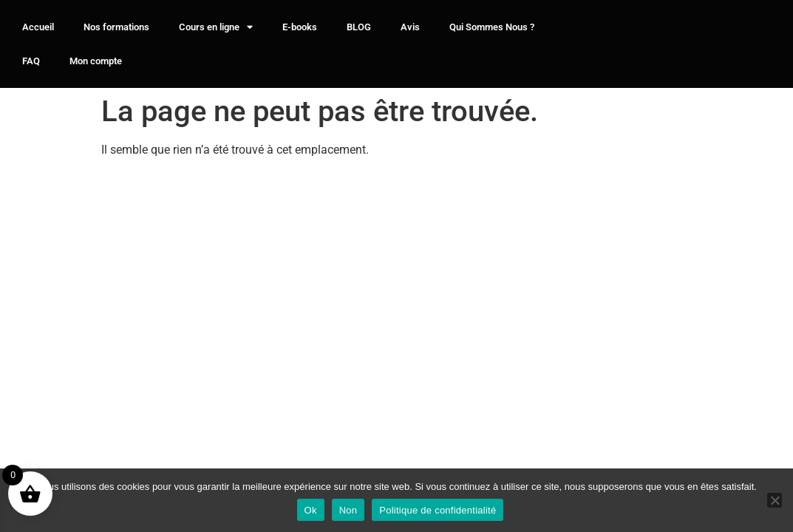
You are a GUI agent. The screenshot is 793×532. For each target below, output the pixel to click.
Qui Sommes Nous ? (492, 27)
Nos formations (116, 27)
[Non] (775, 500)
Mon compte (96, 61)
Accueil (38, 27)
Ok (311, 510)
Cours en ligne (216, 27)
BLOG (359, 27)
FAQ (31, 61)
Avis (410, 27)
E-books (300, 27)
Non (348, 510)
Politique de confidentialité (438, 510)
